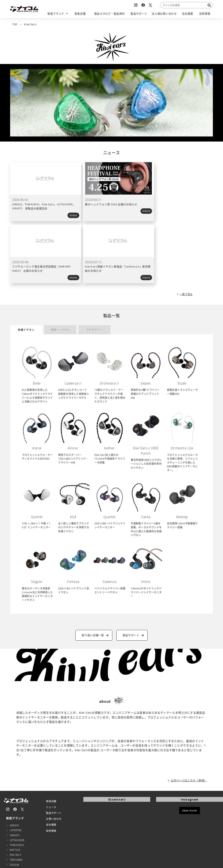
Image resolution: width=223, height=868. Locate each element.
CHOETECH (17, 821)
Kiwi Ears (15, 797)
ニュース (51, 749)
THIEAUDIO (17, 787)
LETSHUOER (17, 782)
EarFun (14, 816)
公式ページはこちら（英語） (189, 722)
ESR (12, 811)
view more (190, 752)
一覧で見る (186, 236)
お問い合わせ (54, 761)
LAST (13, 831)
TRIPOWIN (16, 801)
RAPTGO (15, 792)
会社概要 (51, 767)
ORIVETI (15, 777)
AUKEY (14, 826)
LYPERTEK (16, 772)
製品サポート (54, 755)
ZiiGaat (14, 806)
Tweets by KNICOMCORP (102, 749)
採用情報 (51, 773)
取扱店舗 (51, 743)
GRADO (14, 767)
